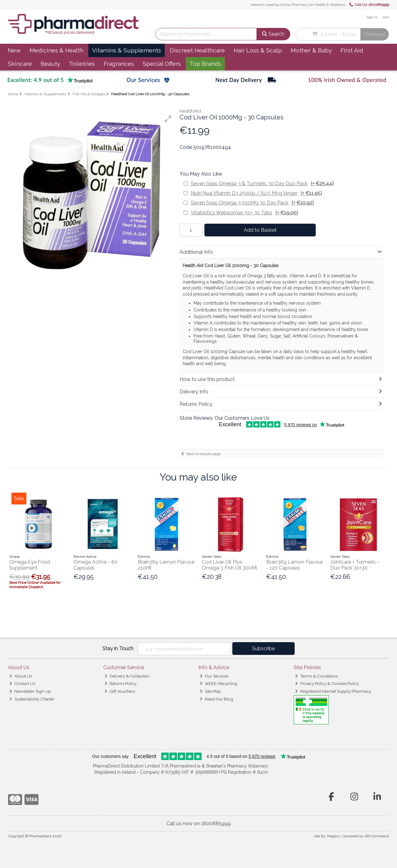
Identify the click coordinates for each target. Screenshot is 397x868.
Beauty (50, 64)
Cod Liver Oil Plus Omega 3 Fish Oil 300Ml (230, 565)
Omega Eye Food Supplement (30, 565)
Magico (333, 836)
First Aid (352, 50)
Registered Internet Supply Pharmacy (333, 691)
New (14, 50)
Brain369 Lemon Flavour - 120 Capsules (294, 565)
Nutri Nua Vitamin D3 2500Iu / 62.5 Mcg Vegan (256, 193)
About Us (21, 676)
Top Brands (205, 64)
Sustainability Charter (32, 699)
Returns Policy (120, 683)
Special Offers (162, 64)
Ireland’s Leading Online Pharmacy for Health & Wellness (298, 5)
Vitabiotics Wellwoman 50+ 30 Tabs (244, 213)
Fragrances (119, 64)
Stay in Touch (118, 649)
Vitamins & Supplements (127, 50)
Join (386, 17)
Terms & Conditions (316, 676)
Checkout (375, 34)
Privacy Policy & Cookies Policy (327, 683)
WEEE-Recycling (219, 683)
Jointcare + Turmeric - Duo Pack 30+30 (355, 565)
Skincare (20, 64)
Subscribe (263, 649)
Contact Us (22, 683)
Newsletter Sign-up (30, 691)
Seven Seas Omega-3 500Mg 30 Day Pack (252, 203)
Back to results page (204, 454)
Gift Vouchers (120, 691)
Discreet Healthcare (197, 50)
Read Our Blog (216, 699)
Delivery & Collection (127, 676)
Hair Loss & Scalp (258, 50)
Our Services (214, 676)
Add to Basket (260, 230)
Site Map (210, 691)
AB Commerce (377, 836)
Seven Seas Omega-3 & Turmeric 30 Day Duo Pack (262, 183)
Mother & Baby (311, 50)
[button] (168, 119)
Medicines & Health (56, 50)
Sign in (372, 17)
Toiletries (82, 64)
